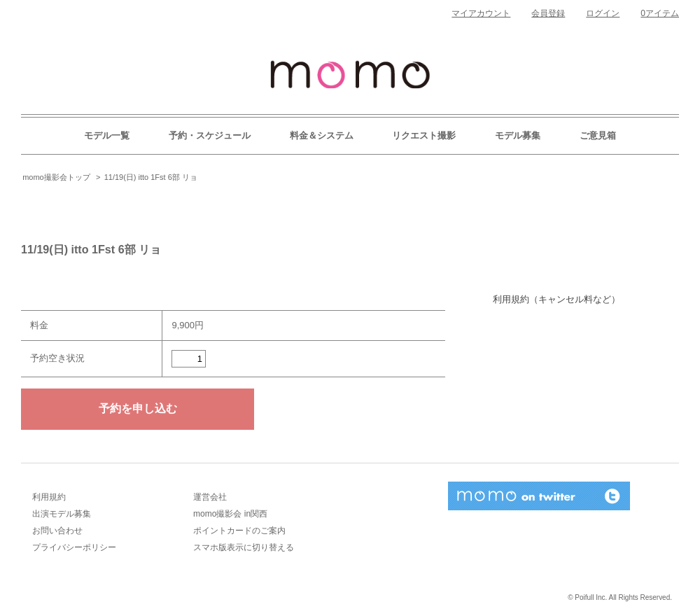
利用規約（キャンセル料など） (556, 299)
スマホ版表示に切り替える (244, 547)
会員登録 (548, 13)
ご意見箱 (598, 135)
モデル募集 (518, 135)
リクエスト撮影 (424, 135)
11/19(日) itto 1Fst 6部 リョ (151, 177)
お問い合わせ (57, 531)
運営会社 (210, 497)
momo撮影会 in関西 (230, 514)
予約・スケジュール (210, 135)
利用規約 (49, 497)
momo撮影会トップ (56, 177)
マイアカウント (481, 13)
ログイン (603, 13)
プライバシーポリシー (74, 547)
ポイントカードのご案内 (239, 531)
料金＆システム (322, 135)
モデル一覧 (107, 135)
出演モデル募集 (62, 514)
